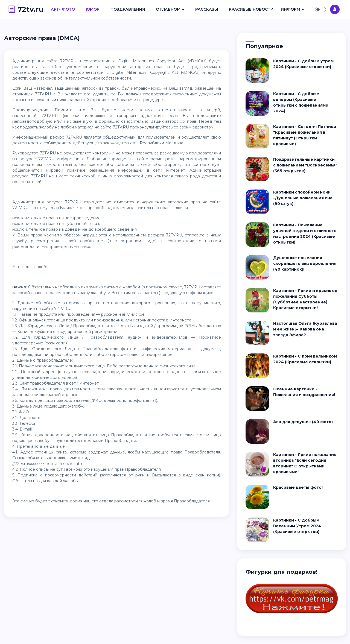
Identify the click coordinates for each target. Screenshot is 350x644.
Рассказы (207, 9)
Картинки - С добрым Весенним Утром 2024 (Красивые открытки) (297, 526)
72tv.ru (26, 9)
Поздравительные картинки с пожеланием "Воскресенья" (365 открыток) (305, 165)
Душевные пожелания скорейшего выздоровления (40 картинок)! (305, 264)
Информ (291, 9)
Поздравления (128, 9)
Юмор (93, 9)
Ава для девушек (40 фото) (303, 422)
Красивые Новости (251, 9)
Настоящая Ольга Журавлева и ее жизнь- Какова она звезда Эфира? (305, 329)
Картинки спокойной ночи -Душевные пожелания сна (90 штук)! (303, 198)
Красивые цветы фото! (298, 487)
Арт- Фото (63, 9)
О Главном (168, 9)
